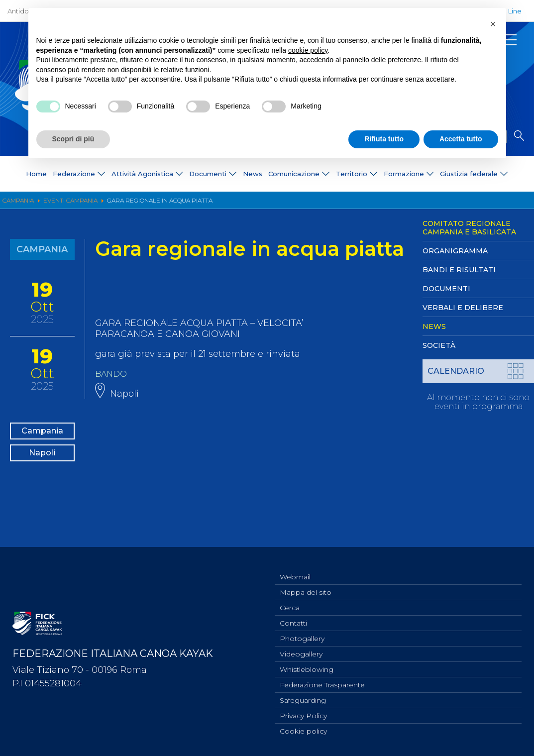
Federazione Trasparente (322, 681)
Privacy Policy (303, 714)
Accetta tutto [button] (461, 139)
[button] (493, 24)
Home (36, 174)
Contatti (293, 616)
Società (439, 345)
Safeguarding (303, 698)
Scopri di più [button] (73, 139)
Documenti (446, 289)
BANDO (112, 374)
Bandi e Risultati (459, 270)
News (253, 174)
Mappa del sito (306, 583)
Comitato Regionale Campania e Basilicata (469, 228)
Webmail (295, 566)
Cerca (290, 599)
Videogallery (301, 648)
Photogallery (302, 632)
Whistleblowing (307, 665)
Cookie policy (303, 731)
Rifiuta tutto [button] (384, 139)
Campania (42, 433)
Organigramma (455, 251)
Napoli (42, 465)
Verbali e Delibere (463, 308)
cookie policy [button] (308, 50)
